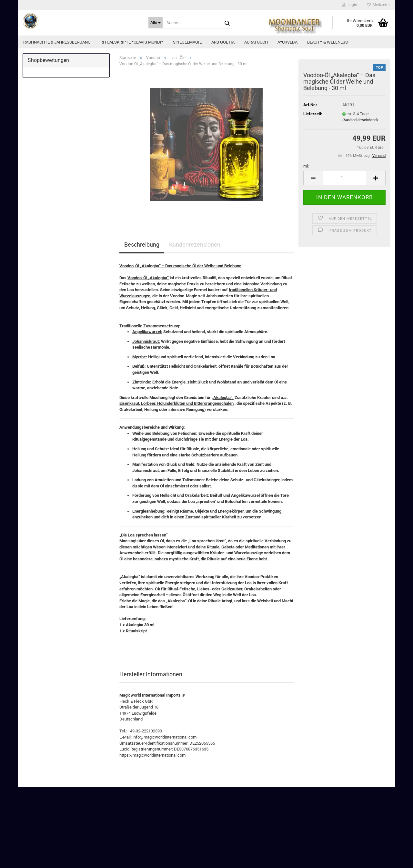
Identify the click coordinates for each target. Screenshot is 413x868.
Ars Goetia (223, 42)
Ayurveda (287, 42)
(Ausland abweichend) (360, 120)
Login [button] (350, 5)
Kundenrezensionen (195, 245)
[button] (313, 178)
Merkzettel (379, 5)
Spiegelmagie (187, 42)
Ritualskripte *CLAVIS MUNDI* (132, 42)
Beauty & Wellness (327, 42)
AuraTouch (256, 42)
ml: (306, 166)
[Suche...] (156, 23)
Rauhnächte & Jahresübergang (57, 42)
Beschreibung (142, 245)
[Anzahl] (344, 178)
